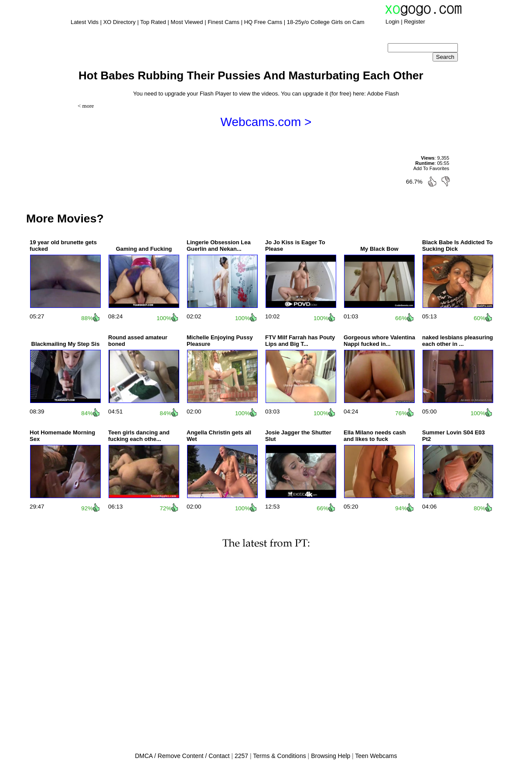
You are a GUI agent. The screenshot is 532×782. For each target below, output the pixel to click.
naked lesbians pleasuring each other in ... (458, 341)
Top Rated (153, 22)
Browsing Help (331, 756)
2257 (241, 756)
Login (392, 22)
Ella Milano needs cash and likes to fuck (375, 436)
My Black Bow (379, 249)
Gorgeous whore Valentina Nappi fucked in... (379, 341)
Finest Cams (223, 22)
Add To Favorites (431, 168)
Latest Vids (85, 22)
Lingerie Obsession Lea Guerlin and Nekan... (219, 246)
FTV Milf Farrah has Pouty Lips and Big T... (300, 341)
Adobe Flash (383, 94)
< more (86, 106)
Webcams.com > (266, 122)
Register (414, 22)
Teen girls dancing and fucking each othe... (139, 436)
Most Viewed (187, 22)
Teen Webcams (376, 756)
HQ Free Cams (263, 22)
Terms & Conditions (279, 756)
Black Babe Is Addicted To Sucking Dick (457, 246)
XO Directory (119, 22)
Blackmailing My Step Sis (66, 344)
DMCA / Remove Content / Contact (182, 756)
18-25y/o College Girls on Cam (326, 22)
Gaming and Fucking (144, 249)
